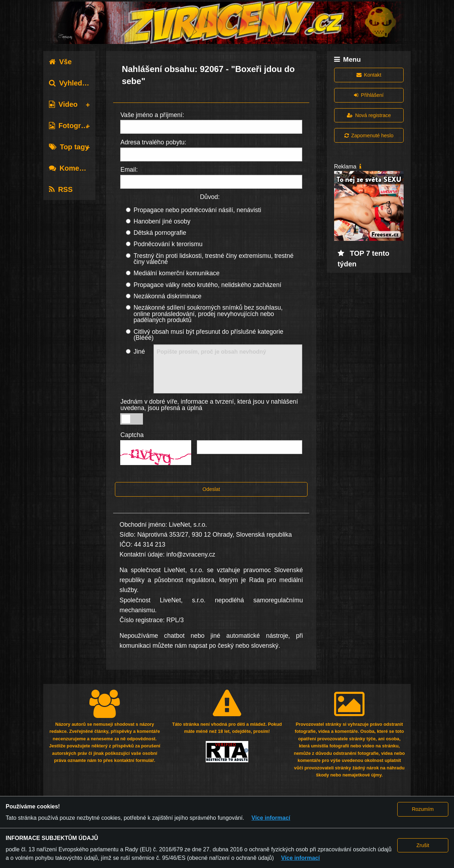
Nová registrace (369, 115)
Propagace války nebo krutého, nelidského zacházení (207, 285)
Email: (129, 170)
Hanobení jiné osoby (162, 221)
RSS (61, 189)
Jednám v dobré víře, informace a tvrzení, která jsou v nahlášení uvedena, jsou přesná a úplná (209, 405)
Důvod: (210, 197)
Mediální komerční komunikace (176, 273)
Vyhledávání (75, 83)
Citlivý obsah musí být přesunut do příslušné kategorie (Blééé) (208, 335)
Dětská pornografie (160, 233)
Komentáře (73, 168)
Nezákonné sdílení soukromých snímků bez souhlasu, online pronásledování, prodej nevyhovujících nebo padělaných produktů (208, 314)
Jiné (139, 352)
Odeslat (211, 489)
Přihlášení (369, 95)
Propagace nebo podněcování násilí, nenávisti (197, 210)
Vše (60, 62)
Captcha (132, 435)
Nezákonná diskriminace (167, 296)
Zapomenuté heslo (369, 136)
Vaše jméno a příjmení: (152, 115)
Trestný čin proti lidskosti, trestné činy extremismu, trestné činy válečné (213, 259)
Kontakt (369, 75)
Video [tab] (63, 104)
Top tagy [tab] (69, 147)
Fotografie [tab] (71, 126)
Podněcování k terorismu (168, 244)
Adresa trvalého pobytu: (153, 142)
